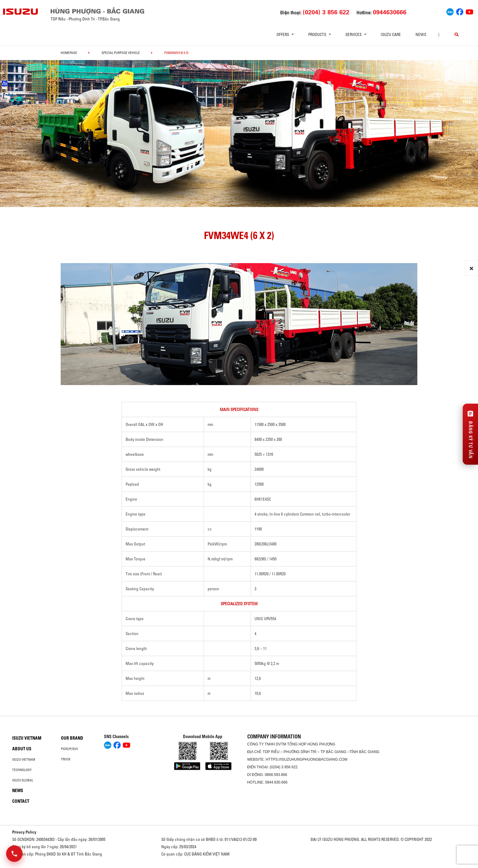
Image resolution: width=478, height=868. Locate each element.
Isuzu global (23, 780)
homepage (69, 53)
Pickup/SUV (70, 749)
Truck (66, 759)
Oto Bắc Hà (239, 866)
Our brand (72, 738)
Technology (22, 770)
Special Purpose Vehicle (121, 53)
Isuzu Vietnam (27, 738)
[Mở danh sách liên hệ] (14, 854)
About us (22, 749)
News (421, 34)
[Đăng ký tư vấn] (470, 434)
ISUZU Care (391, 34)
